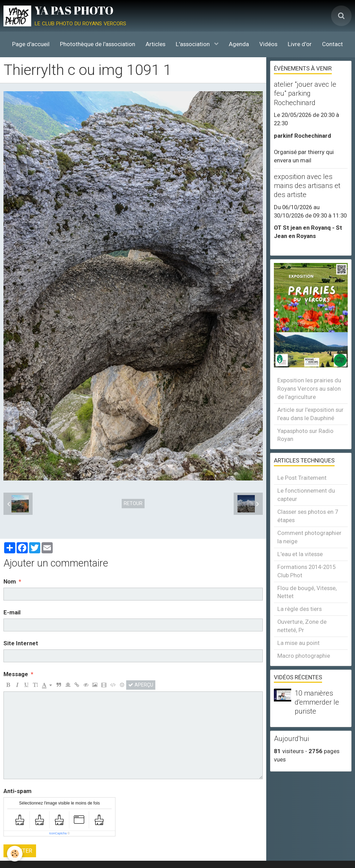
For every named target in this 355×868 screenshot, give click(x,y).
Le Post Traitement (302, 478)
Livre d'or (300, 44)
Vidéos (268, 44)
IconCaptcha (58, 833)
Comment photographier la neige (309, 537)
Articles (155, 44)
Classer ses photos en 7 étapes (308, 516)
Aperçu (141, 685)
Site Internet (21, 643)
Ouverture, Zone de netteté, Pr (302, 626)
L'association (193, 44)
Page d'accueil (31, 44)
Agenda (239, 44)
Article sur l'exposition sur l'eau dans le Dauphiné (310, 414)
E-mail (12, 612)
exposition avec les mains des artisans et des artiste (307, 186)
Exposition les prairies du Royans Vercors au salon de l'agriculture (309, 389)
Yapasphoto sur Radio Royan (305, 435)
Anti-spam (18, 791)
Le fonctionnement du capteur (306, 495)
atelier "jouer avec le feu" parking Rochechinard (305, 93)
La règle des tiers (300, 609)
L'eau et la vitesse (300, 554)
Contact (332, 44)
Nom (10, 581)
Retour (133, 503)
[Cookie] (15, 854)
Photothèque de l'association (98, 44)
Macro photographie (304, 656)
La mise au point (298, 643)
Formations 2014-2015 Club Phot (306, 571)
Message (16, 674)
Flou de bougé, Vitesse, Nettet (307, 592)
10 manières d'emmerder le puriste (317, 702)
